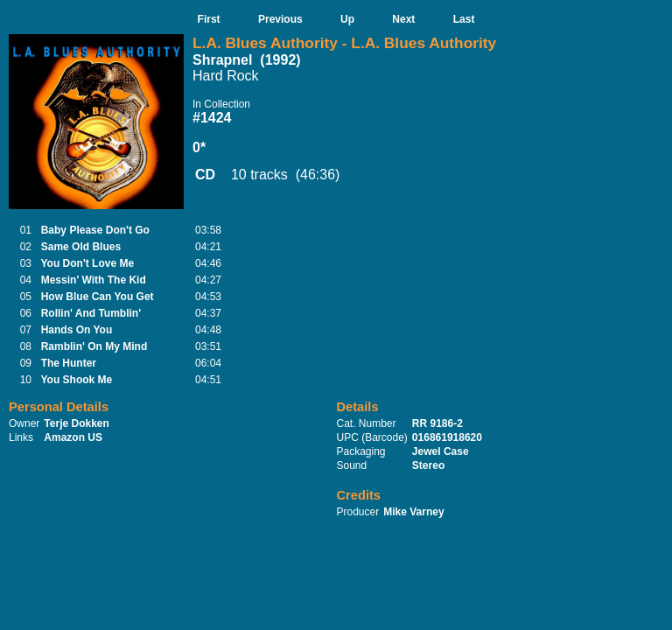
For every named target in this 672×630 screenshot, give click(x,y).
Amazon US (73, 437)
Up (347, 19)
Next (403, 19)
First (209, 19)
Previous (280, 19)
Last (464, 19)
